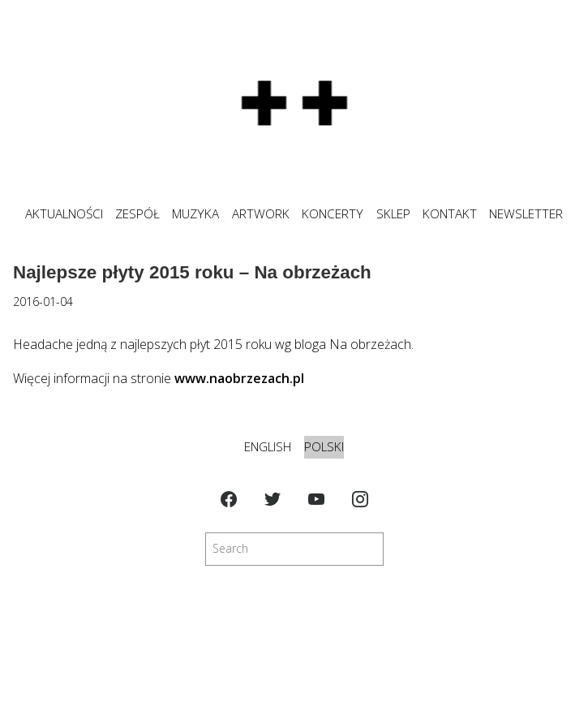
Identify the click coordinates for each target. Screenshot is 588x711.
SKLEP (393, 214)
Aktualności (64, 214)
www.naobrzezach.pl (239, 378)
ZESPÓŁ (137, 214)
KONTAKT (450, 214)
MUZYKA (195, 214)
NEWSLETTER (526, 214)
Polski (324, 447)
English (268, 447)
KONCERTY (333, 214)
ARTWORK (261, 214)
